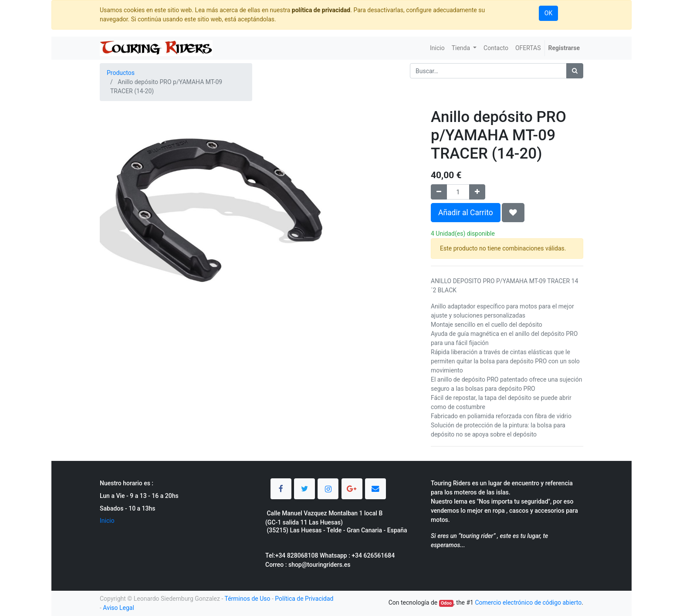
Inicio (107, 521)
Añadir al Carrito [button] (466, 213)
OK (548, 13)
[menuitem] (437, 48)
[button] (513, 213)
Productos (121, 73)
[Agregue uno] (477, 192)
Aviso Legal (118, 608)
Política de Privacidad (304, 599)
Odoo (446, 603)
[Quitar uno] (439, 192)
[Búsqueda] (575, 71)
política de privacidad (321, 10)
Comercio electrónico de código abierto (528, 602)
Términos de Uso (247, 599)
